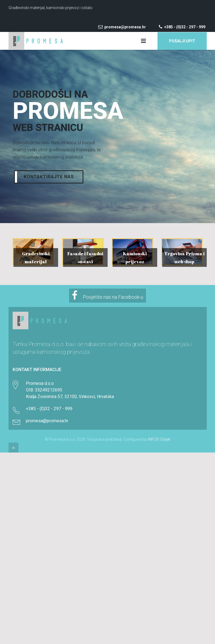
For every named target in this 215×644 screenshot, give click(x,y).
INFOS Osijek (159, 439)
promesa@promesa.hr (122, 27)
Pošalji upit (182, 41)
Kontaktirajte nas (49, 177)
